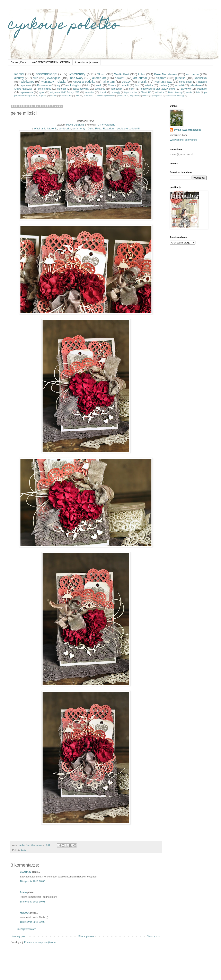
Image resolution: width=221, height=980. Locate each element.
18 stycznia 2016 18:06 (32, 881)
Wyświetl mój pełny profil (183, 140)
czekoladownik (81, 89)
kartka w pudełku (84, 82)
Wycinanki (40, 128)
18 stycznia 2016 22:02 (32, 922)
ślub (36, 78)
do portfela (134, 96)
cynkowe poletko (63, 26)
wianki (126, 85)
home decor (186, 82)
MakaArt (25, 913)
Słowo (101, 74)
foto (137, 85)
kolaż (142, 74)
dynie (42, 92)
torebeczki (117, 89)
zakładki (179, 85)
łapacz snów (131, 92)
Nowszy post (19, 936)
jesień (132, 89)
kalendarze (196, 85)
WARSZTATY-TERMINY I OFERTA (51, 62)
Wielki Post (122, 74)
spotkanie (100, 89)
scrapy (126, 82)
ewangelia (54, 78)
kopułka (42, 96)
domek (103, 92)
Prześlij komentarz (26, 929)
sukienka (160, 92)
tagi (58, 85)
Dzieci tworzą (175, 92)
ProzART (122, 96)
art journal (140, 78)
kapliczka (201, 78)
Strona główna (19, 62)
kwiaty (53, 96)
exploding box (74, 85)
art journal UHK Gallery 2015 (65, 92)
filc (89, 85)
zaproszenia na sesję (175, 96)
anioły (189, 92)
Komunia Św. (163, 82)
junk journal (157, 96)
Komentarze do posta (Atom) (40, 942)
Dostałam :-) (44, 85)
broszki (143, 82)
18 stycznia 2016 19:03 (32, 902)
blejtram (161, 78)
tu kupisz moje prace (87, 62)
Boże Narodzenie (166, 74)
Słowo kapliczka (23, 89)
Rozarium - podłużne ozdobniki (121, 128)
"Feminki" (146, 92)
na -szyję (116, 92)
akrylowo (186, 89)
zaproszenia (26, 92)
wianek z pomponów (106, 96)
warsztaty (77, 74)
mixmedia (193, 74)
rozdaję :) (164, 85)
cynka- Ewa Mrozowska (188, 130)
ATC (78, 96)
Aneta (23, 892)
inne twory (76, 78)
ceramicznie (45, 89)
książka (149, 85)
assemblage (46, 74)
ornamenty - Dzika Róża (87, 128)
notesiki (202, 82)
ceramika (90, 92)
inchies (145, 96)
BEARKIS (25, 872)
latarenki (52, 128)
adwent (120, 78)
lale (198, 92)
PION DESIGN (75, 125)
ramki (99, 85)
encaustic (88, 96)
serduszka (65, 128)
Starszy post (153, 936)
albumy (19, 78)
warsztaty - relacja (53, 82)
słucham (62, 89)
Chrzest (112, 85)
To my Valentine (106, 125)
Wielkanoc (27, 82)
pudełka (180, 78)
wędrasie (202, 89)
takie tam (109, 82)
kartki (19, 74)
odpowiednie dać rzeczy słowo (158, 89)
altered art (99, 78)
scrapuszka (66, 96)
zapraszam (25, 85)
